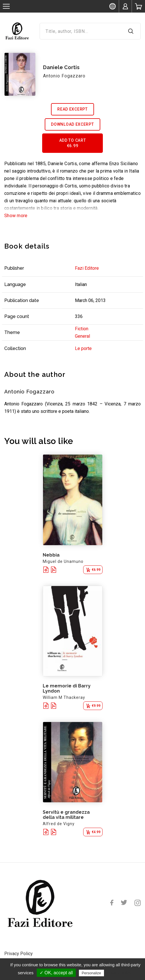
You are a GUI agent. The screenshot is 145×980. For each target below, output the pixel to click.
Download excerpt (72, 124)
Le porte (83, 348)
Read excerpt (72, 109)
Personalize (91, 973)
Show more (16, 216)
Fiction (82, 329)
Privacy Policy (19, 954)
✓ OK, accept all (56, 973)
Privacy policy (119, 973)
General (82, 336)
